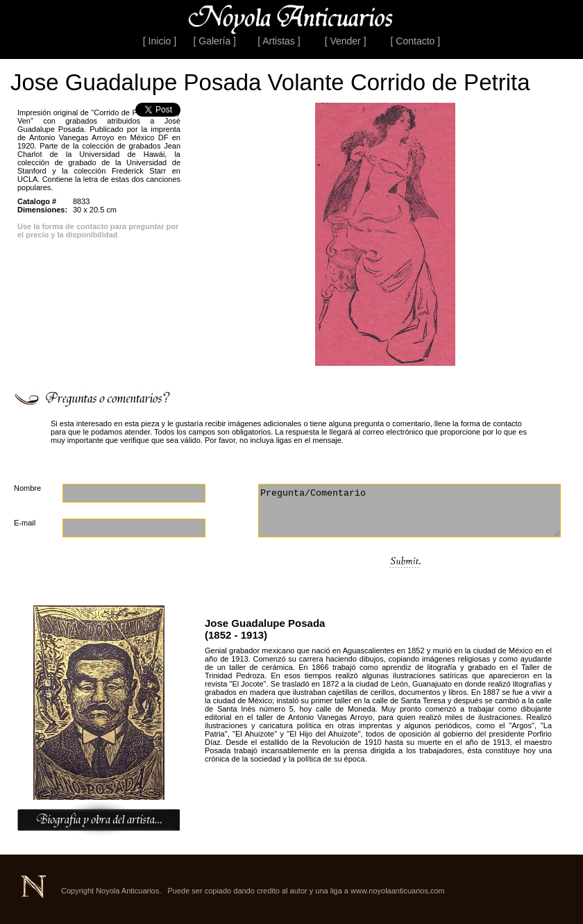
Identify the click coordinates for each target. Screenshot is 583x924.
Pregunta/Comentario (409, 511)
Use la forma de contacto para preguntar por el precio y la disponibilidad (98, 230)
